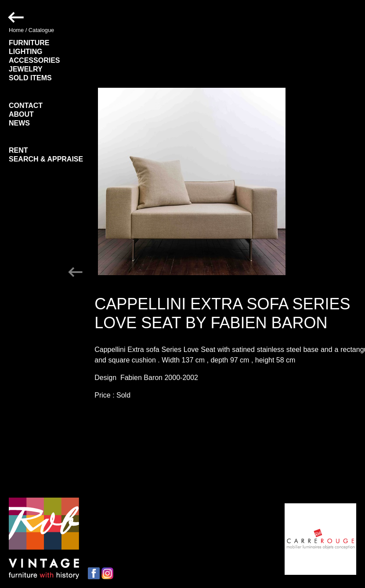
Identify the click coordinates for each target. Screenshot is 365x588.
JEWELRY (26, 69)
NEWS (19, 123)
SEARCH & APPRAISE (46, 159)
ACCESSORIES (34, 60)
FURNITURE (29, 43)
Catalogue (41, 30)
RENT (18, 150)
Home (16, 30)
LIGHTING (25, 52)
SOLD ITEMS (30, 78)
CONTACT (26, 106)
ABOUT (21, 114)
